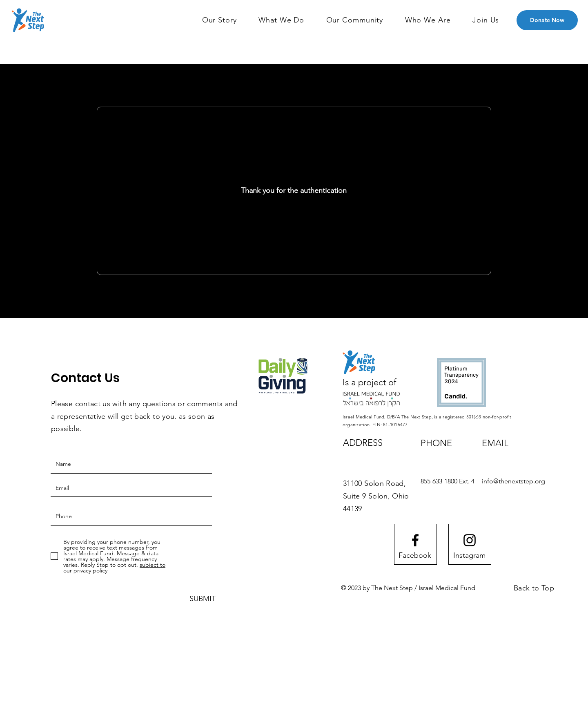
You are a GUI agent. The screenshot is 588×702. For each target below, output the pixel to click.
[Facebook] (415, 555)
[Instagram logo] (470, 540)
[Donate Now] (547, 20)
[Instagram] (469, 555)
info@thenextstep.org (513, 481)
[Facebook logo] (415, 540)
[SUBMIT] (203, 599)
